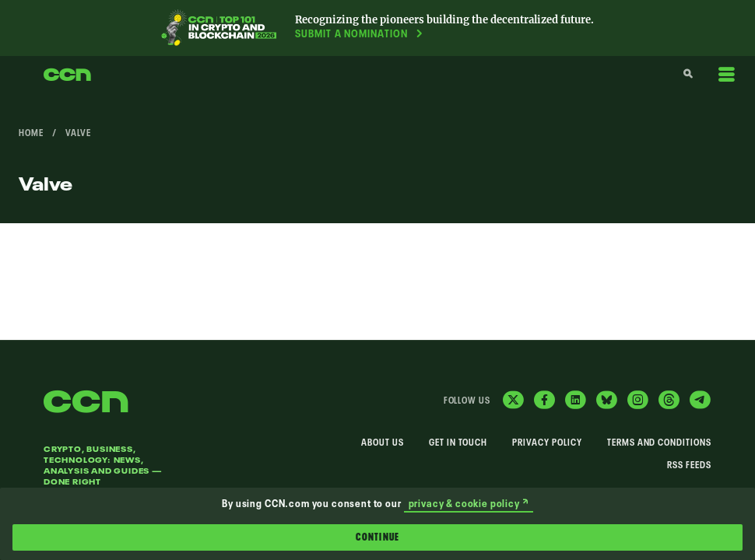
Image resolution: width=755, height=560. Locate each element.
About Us (383, 443)
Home (31, 134)
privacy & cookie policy (469, 504)
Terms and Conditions (659, 443)
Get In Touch (458, 443)
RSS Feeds (689, 466)
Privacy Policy (547, 443)
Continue (377, 538)
